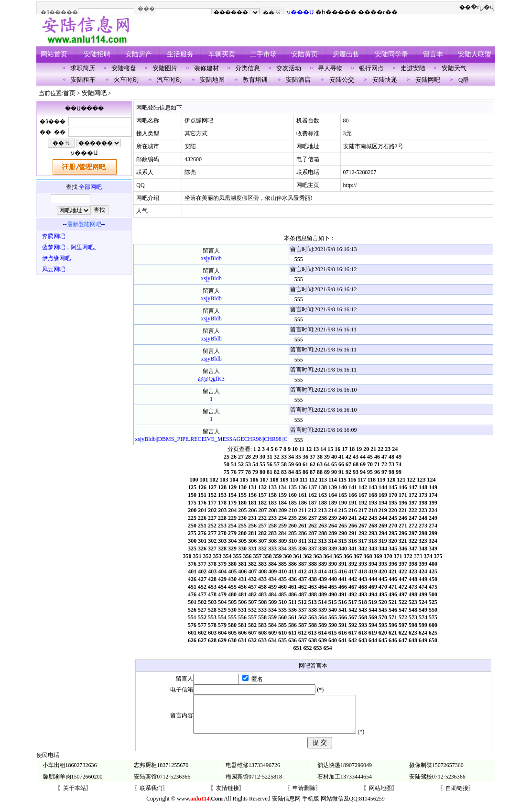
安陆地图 (212, 80)
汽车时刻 (169, 80)
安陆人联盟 (475, 54)
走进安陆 (413, 68)
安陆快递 (385, 80)
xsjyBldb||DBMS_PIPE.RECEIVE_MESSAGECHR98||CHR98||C (211, 439)
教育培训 (255, 80)
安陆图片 (165, 68)
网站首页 (54, 54)
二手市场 (263, 54)
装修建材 (206, 68)
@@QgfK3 (211, 379)
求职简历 (83, 68)
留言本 (433, 54)
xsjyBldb (211, 258)
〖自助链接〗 (457, 795)
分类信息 (248, 68)
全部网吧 (90, 187)
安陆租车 (83, 80)
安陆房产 (139, 54)
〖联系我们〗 (151, 795)
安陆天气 (454, 68)
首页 (69, 93)
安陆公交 (342, 80)
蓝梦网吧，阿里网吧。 (71, 247)
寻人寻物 (330, 68)
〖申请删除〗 (304, 795)
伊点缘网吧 (56, 258)
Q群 (464, 80)
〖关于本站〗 (75, 795)
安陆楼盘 (124, 68)
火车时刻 (126, 80)
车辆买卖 (222, 54)
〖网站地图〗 (380, 795)
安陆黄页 (304, 54)
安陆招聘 (97, 54)
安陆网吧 (428, 80)
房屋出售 (346, 54)
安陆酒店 (298, 80)
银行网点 (371, 68)
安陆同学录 (391, 54)
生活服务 (180, 54)
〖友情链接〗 (228, 795)
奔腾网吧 (54, 236)
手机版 (311, 806)
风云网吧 (54, 269)
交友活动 (289, 68)
